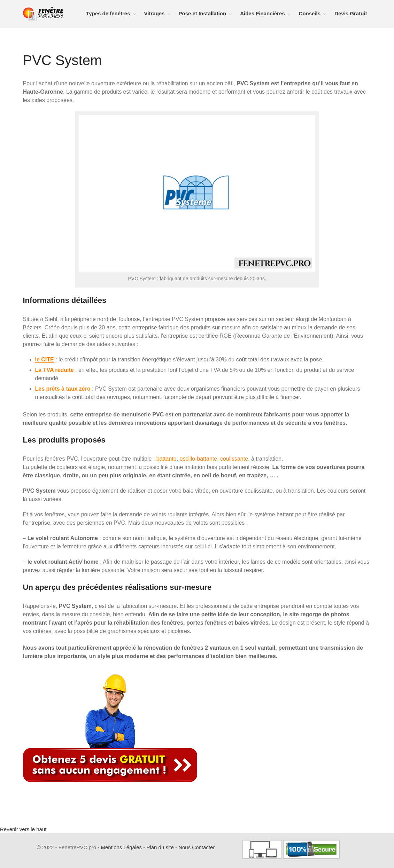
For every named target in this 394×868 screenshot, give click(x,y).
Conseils (310, 13)
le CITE (45, 359)
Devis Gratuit (351, 13)
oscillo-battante (199, 459)
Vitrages (154, 13)
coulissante (234, 459)
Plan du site (160, 847)
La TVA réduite (55, 370)
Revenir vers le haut (23, 829)
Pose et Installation (203, 13)
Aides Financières (262, 13)
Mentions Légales (122, 847)
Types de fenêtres (108, 13)
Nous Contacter (196, 847)
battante (167, 459)
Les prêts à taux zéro (63, 389)
